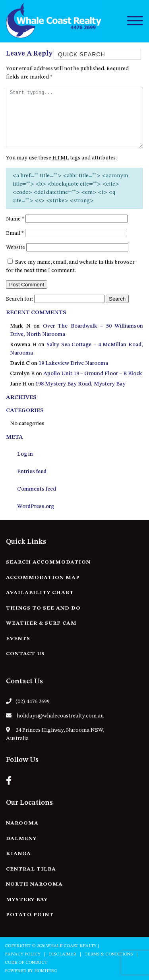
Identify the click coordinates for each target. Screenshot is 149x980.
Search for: (19, 299)
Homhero (46, 971)
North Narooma (34, 884)
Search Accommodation (48, 562)
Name (15, 219)
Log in (25, 454)
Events (18, 639)
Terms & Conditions (109, 954)
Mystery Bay (27, 900)
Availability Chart (40, 593)
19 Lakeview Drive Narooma (73, 363)
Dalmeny (21, 839)
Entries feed (32, 472)
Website (15, 247)
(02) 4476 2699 (28, 701)
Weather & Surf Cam (41, 623)
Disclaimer (63, 954)
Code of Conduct (26, 963)
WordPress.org (36, 506)
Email (15, 233)
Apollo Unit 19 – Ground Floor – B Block (93, 374)
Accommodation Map (43, 578)
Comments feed (37, 489)
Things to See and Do (43, 608)
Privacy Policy (23, 954)
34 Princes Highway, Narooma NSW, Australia (55, 734)
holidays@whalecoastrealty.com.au (55, 716)
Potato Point (30, 915)
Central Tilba (31, 869)
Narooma (22, 823)
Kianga (18, 854)
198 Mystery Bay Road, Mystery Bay (80, 384)
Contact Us (25, 654)
